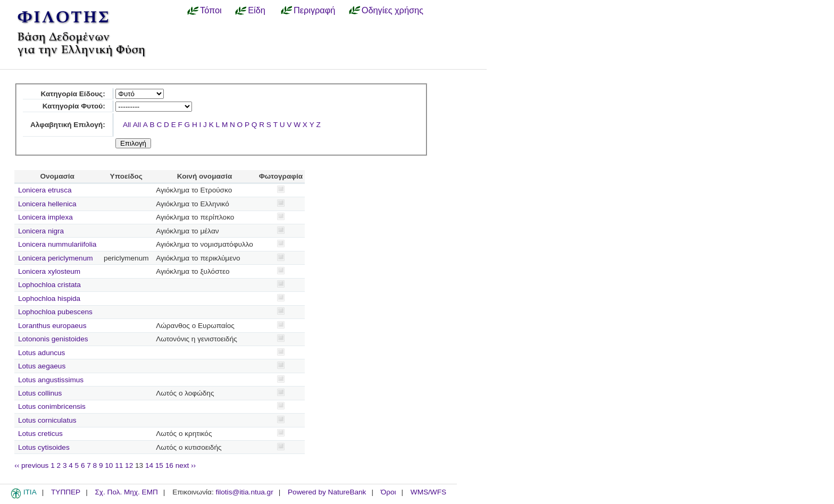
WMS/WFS (428, 492)
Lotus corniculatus (47, 420)
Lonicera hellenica (47, 204)
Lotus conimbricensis (52, 406)
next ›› (186, 465)
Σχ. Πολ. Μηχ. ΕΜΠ (126, 492)
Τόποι (211, 10)
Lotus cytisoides (44, 447)
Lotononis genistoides (53, 339)
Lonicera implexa (45, 217)
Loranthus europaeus (52, 326)
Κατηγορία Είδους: (73, 94)
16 (169, 465)
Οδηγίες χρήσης (393, 10)
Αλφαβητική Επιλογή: (68, 125)
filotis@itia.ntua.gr (244, 492)
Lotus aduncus (41, 353)
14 (149, 465)
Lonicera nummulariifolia (57, 244)
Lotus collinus (40, 393)
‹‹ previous (31, 465)
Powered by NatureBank (327, 492)
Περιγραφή (314, 10)
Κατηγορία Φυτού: (74, 106)
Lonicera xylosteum (49, 271)
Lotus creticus (40, 434)
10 (109, 465)
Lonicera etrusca (45, 190)
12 (129, 465)
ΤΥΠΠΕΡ (66, 492)
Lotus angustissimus (51, 380)
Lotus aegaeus (42, 366)
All (127, 125)
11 (119, 465)
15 (159, 465)
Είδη (257, 10)
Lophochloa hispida (49, 299)
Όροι (389, 492)
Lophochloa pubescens (55, 312)
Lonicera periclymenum (56, 258)
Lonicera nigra (41, 231)
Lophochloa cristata (49, 285)
